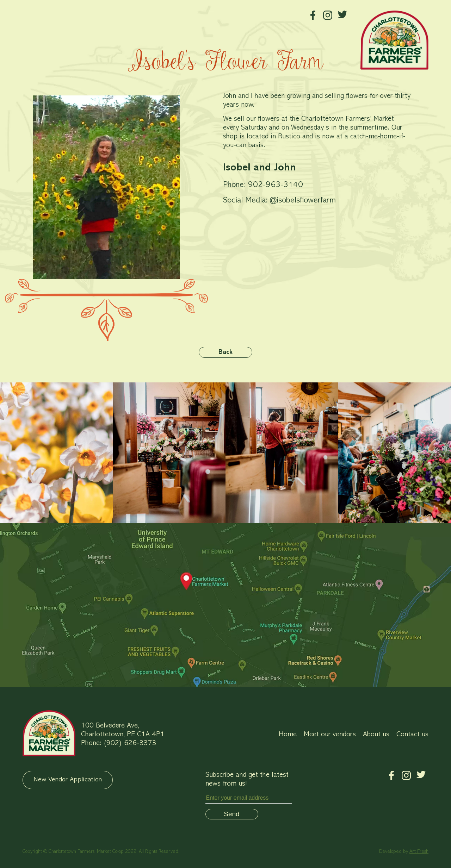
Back (225, 352)
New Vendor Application (68, 780)
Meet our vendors (330, 735)
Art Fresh (419, 852)
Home (288, 735)
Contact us (412, 735)
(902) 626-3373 (130, 743)
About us (376, 735)
